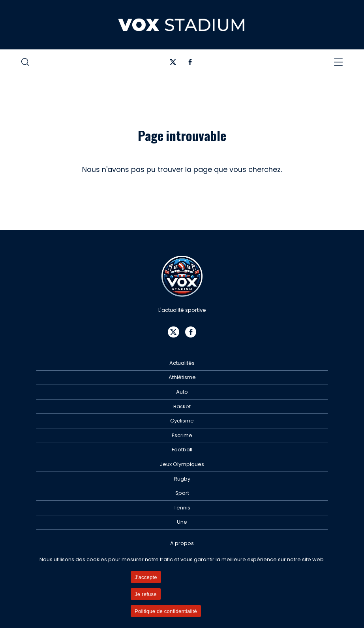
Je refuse (146, 594)
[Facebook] (190, 64)
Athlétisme (182, 377)
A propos (182, 543)
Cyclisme (182, 421)
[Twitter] (173, 64)
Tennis (182, 508)
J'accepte (146, 577)
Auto (182, 392)
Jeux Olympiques (182, 464)
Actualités (182, 363)
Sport (182, 493)
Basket (182, 406)
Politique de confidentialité (166, 611)
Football (182, 450)
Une (182, 522)
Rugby (182, 479)
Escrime (182, 435)
